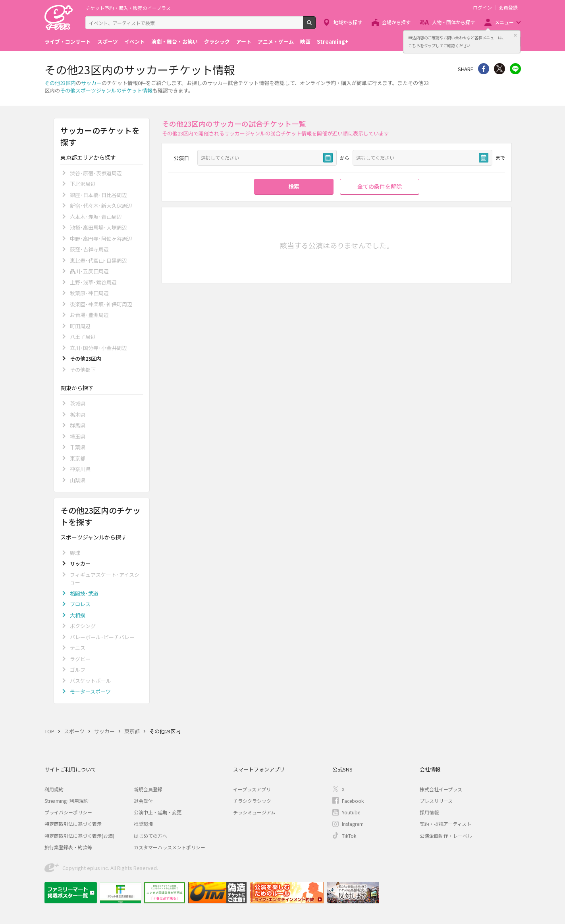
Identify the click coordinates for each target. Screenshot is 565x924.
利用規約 (54, 789)
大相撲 (78, 615)
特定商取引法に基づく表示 (73, 824)
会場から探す (396, 22)
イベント (135, 42)
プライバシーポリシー (68, 812)
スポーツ (108, 42)
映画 (305, 42)
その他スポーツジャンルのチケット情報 (106, 90)
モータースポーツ (90, 691)
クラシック (217, 42)
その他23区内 (60, 83)
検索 (315, 26)
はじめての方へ (150, 836)
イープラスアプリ (252, 789)
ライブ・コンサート (68, 42)
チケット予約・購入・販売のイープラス (128, 8)
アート (244, 42)
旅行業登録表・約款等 (68, 847)
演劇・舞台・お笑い (175, 42)
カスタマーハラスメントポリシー (170, 847)
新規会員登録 (148, 789)
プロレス (80, 604)
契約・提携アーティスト (445, 824)
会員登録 (508, 8)
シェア (484, 69)
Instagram (353, 824)
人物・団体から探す (453, 22)
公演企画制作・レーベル (446, 836)
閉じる (515, 35)
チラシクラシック (252, 801)
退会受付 (143, 801)
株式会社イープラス (441, 789)
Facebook (353, 801)
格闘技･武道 (84, 593)
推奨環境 (143, 824)
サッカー (91, 83)
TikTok (349, 836)
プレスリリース (436, 801)
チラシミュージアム (254, 812)
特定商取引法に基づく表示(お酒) (79, 836)
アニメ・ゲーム (276, 42)
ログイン (482, 8)
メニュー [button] (504, 22)
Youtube (351, 812)
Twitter (499, 69)
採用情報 (429, 812)
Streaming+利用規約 (67, 801)
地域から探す (348, 22)
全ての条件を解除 (380, 186)
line (515, 69)
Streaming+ (333, 42)
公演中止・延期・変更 (158, 812)
